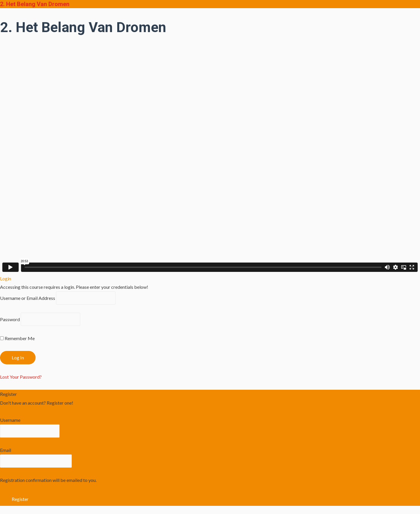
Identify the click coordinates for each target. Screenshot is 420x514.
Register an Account (20, 411)
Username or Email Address (28, 298)
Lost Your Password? (21, 377)
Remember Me (17, 338)
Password (10, 319)
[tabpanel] (210, 156)
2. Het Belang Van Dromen (35, 4)
